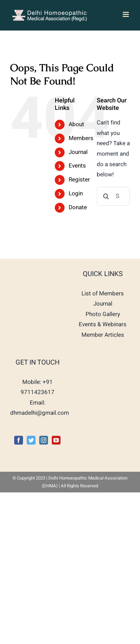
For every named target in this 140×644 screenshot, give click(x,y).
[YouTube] (56, 440)
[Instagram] (44, 440)
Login (76, 193)
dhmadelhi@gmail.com (40, 413)
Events (77, 166)
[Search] (106, 196)
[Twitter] (31, 440)
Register (79, 180)
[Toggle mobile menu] (126, 14)
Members (81, 138)
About (76, 124)
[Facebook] (19, 440)
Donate (78, 207)
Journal (78, 152)
